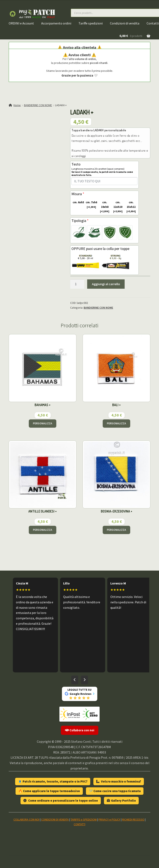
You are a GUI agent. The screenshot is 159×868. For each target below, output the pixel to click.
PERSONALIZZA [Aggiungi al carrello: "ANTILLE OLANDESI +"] (43, 530)
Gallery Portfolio (121, 800)
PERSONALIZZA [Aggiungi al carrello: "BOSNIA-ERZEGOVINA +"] (116, 530)
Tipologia (80, 221)
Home (17, 105)
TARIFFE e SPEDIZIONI (84, 819)
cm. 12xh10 (117, 207)
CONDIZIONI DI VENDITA (55, 819)
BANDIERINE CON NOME (38, 105)
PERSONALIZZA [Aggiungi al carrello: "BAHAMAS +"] (43, 423)
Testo (104, 171)
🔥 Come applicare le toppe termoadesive (49, 791)
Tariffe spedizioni (91, 23)
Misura (78, 194)
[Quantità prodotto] (77, 284)
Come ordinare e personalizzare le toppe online (61, 800)
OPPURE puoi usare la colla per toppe (100, 249)
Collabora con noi (80, 730)
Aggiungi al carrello (106, 284)
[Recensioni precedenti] (75, 680)
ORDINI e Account (21, 23)
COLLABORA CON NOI (26, 819)
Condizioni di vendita (125, 23)
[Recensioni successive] (84, 680)
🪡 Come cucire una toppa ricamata (115, 791)
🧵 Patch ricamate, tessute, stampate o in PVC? (53, 781)
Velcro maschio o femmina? (119, 781)
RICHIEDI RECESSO (133, 819)
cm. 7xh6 (91, 205)
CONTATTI (79, 824)
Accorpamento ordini (56, 23)
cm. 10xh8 (104, 207)
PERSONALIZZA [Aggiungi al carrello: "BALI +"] (116, 423)
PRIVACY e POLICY (109, 819)
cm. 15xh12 (130, 207)
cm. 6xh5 (78, 203)
